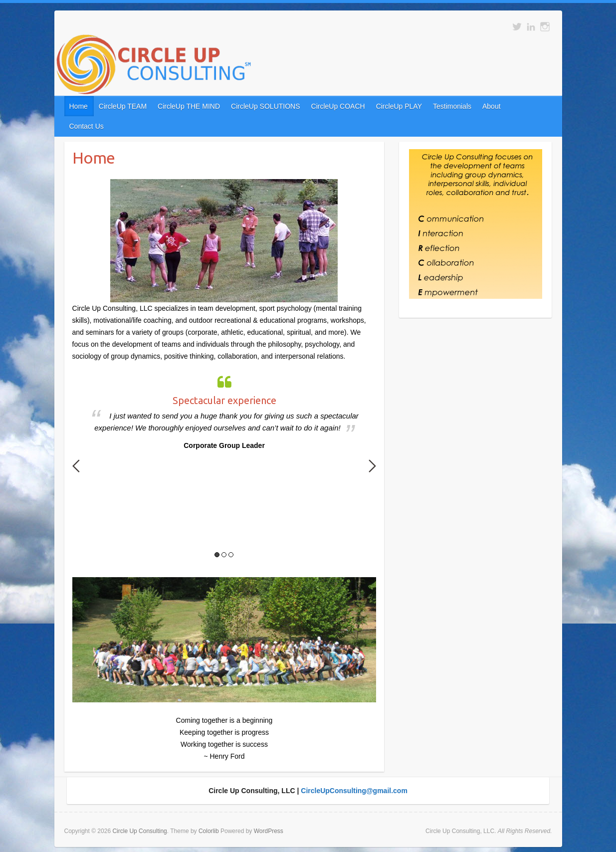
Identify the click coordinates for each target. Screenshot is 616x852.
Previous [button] (76, 466)
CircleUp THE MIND (189, 106)
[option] (224, 411)
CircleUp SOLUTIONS (265, 106)
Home (79, 106)
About (492, 106)
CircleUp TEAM (123, 106)
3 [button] (231, 555)
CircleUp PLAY (399, 106)
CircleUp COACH (338, 106)
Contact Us (87, 126)
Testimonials (452, 106)
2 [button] (224, 555)
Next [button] (372, 466)
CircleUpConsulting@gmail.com (354, 791)
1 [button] (217, 555)
